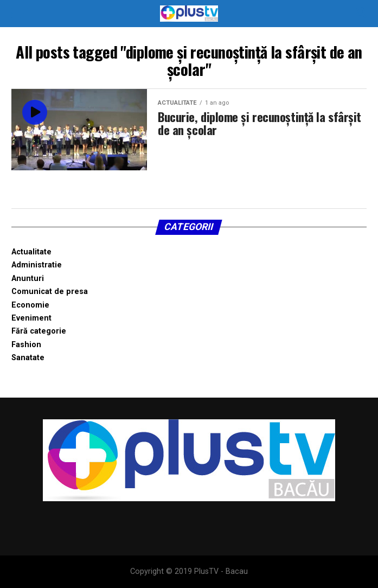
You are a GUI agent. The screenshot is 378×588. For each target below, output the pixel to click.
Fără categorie (39, 331)
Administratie (37, 265)
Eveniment (31, 318)
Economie (30, 305)
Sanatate (28, 358)
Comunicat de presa (50, 292)
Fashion (26, 345)
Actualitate (31, 252)
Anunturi (28, 279)
